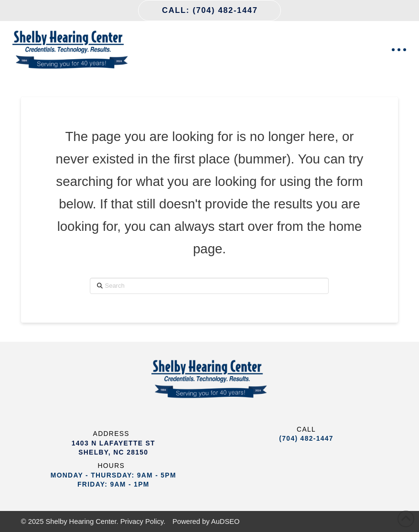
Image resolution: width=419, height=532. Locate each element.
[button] (399, 50)
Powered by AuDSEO (206, 521)
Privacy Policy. (143, 521)
